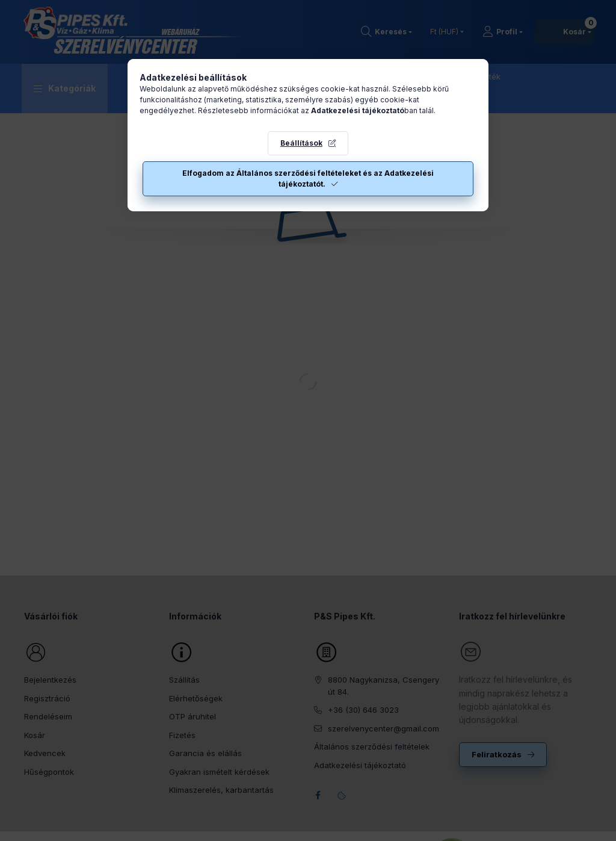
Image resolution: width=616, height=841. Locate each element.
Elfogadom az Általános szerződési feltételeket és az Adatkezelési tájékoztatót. (308, 178)
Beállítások (301, 143)
